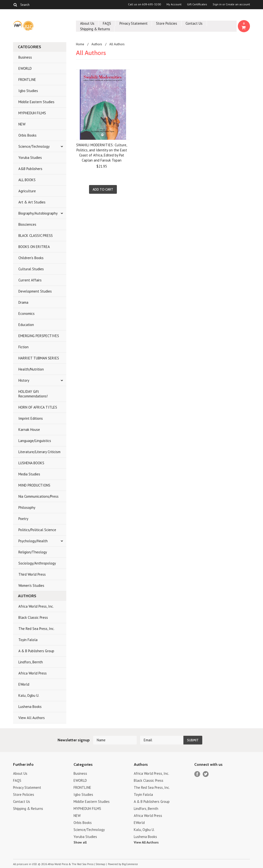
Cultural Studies (31, 269)
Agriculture (27, 191)
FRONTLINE (27, 80)
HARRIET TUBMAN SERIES (39, 358)
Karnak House (29, 430)
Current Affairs (30, 280)
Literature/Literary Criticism (39, 452)
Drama (23, 302)
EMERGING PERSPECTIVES (39, 336)
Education (26, 325)
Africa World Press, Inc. (36, 606)
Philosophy (27, 508)
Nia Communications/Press (38, 496)
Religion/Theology (33, 552)
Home (80, 44)
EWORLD (25, 68)
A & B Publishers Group (36, 651)
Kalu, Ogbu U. (29, 695)
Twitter (206, 774)
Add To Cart (103, 189)
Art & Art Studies (32, 202)
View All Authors (32, 718)
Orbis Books (27, 135)
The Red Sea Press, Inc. (36, 629)
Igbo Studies (28, 91)
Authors (97, 44)
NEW (22, 124)
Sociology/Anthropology (37, 563)
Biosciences (27, 224)
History (24, 380)
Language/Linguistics (35, 441)
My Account (174, 4)
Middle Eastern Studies (36, 102)
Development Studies (35, 291)
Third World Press (32, 574)
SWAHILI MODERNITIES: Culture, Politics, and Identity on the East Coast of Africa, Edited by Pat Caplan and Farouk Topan (102, 153)
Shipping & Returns (95, 29)
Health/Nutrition (31, 369)
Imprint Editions (31, 418)
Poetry (23, 519)
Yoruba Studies (30, 158)
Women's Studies (31, 585)
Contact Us (194, 23)
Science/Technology (34, 146)
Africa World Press (33, 673)
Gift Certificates (197, 4)
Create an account (238, 4)
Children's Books (31, 258)
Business (25, 57)
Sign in (217, 4)
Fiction (23, 347)
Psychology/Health (33, 541)
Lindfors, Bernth (31, 662)
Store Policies (167, 23)
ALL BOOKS (27, 180)
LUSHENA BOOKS (31, 463)
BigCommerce (130, 864)
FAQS (107, 23)
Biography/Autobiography (38, 213)
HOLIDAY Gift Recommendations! (33, 394)
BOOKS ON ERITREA (34, 247)
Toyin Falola (28, 640)
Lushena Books (30, 707)
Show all (80, 842)
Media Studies (29, 474)
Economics (26, 314)
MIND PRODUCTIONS (34, 485)
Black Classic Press (33, 617)
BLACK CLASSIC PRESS (36, 236)
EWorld (24, 684)
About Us (87, 23)
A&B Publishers (30, 169)
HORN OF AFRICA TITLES (38, 407)
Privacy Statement (134, 23)
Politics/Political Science (37, 530)
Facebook (197, 774)
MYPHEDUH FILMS (32, 113)
